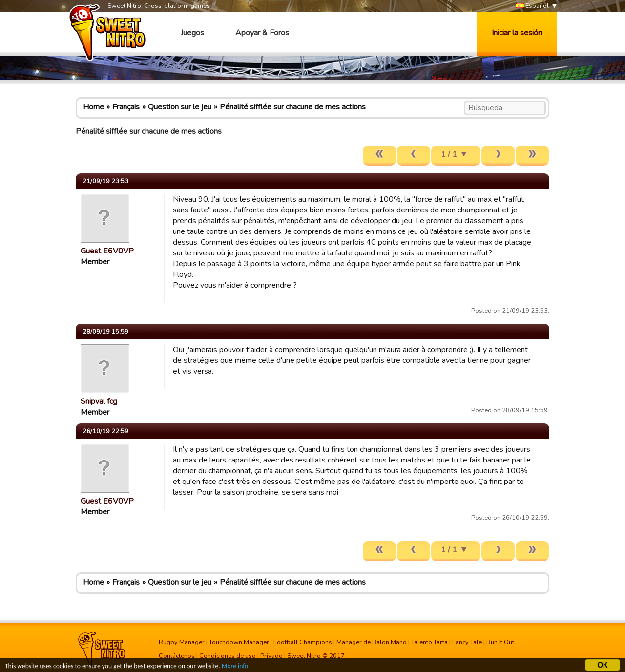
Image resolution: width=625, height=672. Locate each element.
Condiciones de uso (228, 656)
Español (532, 6)
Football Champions (303, 642)
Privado (271, 656)
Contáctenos (177, 656)
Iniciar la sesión (517, 33)
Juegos (192, 33)
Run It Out (500, 642)
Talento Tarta (429, 642)
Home (94, 107)
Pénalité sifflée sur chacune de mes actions (293, 107)
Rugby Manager (182, 642)
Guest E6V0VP (107, 251)
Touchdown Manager (239, 642)
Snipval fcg (99, 401)
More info (235, 667)
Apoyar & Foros (262, 33)
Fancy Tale (467, 642)
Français (126, 107)
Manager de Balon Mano (372, 642)
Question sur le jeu (180, 107)
